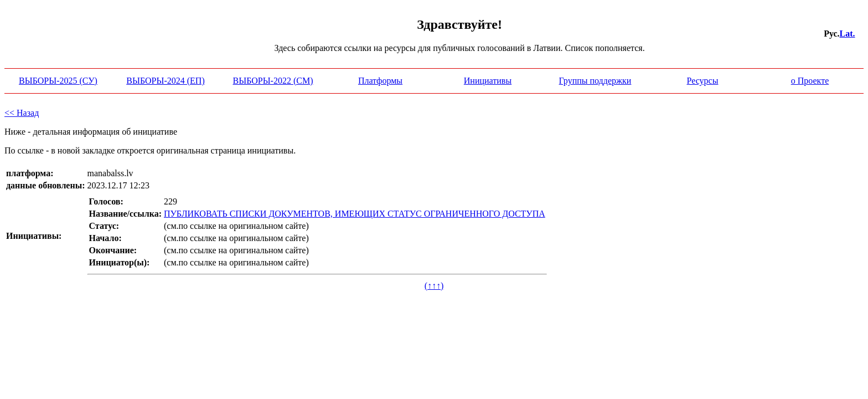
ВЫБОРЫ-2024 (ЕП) (165, 81)
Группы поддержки (595, 81)
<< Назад (22, 113)
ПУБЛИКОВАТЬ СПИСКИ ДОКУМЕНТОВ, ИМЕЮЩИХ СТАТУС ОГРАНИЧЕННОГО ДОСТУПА (355, 214)
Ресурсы (703, 81)
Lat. (848, 34)
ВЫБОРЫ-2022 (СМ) (273, 81)
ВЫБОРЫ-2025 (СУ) (58, 81)
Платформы (380, 81)
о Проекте (810, 81)
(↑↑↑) (434, 286)
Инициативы (488, 81)
